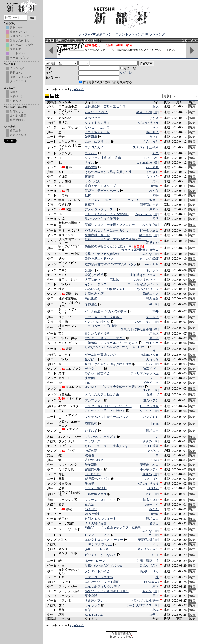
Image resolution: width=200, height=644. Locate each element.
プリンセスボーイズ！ (100, 437)
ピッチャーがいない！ (100, 555)
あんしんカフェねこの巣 (102, 394)
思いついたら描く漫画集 (102, 219)
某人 (155, 181)
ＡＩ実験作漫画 (96, 523)
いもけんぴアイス (139, 605)
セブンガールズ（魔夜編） (104, 317)
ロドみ (147, 364)
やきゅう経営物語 (97, 373)
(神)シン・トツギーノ (100, 549)
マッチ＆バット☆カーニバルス (107, 417)
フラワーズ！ (94, 441)
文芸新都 (15, 49)
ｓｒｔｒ (146, 411)
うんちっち (151, 141)
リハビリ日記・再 (97, 127)
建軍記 (89, 205)
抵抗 (88, 195)
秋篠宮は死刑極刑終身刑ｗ (140, 250)
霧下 (155, 587)
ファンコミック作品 (99, 577)
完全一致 (128, 68)
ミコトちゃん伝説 (97, 132)
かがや (154, 118)
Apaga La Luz (94, 615)
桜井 (155, 311)
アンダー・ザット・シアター (105, 338)
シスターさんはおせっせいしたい (108, 406)
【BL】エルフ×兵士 (99, 544)
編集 (192, 106)
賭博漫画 (91, 304)
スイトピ (152, 317)
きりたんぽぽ (149, 259)
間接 (155, 195)
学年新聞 (91, 465)
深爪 (155, 219)
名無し (154, 523)
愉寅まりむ (151, 500)
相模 (155, 610)
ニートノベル (18, 53)
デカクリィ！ (94, 369)
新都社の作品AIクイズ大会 (104, 565)
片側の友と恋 (94, 294)
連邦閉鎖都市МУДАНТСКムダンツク (111, 264)
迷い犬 (154, 338)
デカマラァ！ (94, 400)
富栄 (88, 610)
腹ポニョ (152, 431)
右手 (155, 153)
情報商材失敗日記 (97, 235)
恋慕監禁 (91, 424)
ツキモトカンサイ (97, 123)
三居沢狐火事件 (96, 494)
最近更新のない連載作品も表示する (106, 82)
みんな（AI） (149, 565)
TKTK (148, 390)
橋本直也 (146, 235)
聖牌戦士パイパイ (97, 479)
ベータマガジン (20, 58)
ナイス (89, 163)
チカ (149, 535)
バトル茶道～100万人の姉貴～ (106, 311)
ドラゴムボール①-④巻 (101, 326)
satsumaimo (144, 163)
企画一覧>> (190, 40)
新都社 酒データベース (102, 191)
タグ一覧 (126, 73)
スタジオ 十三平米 (146, 147)
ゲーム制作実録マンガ (100, 355)
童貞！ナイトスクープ (100, 186)
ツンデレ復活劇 (96, 488)
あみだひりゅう (148, 123)
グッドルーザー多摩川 (143, 200)
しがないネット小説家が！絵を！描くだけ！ (116, 347)
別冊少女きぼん (20, 40)
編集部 (14, 92)
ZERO (155, 460)
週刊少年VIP (18, 28)
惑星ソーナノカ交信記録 (102, 254)
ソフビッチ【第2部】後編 (103, 158)
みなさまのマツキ (146, 280)
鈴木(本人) (151, 582)
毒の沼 (89, 505)
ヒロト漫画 (151, 446)
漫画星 (89, 483)
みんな (154, 191)
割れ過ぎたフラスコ (145, 275)
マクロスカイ (94, 147)
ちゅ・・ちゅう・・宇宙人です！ (108, 446)
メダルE (153, 451)
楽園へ (89, 270)
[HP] (156, 112)
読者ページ (17, 96)
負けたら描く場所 (97, 334)
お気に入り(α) (19, 135)
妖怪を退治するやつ (99, 259)
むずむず (91, 431)
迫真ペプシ (151, 369)
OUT (155, 555)
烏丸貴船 (152, 298)
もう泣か (152, 177)
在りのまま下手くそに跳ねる (105, 411)
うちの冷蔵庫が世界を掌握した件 (108, 172)
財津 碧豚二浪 (148, 561)
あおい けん (149, 571)
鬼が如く (91, 359)
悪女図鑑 (91, 298)
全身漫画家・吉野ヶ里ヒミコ (105, 106)
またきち (152, 172)
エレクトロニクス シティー (104, 540)
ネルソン (152, 270)
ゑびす (154, 137)
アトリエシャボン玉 (145, 373)
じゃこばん (151, 479)
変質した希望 (94, 275)
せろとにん (93, 181)
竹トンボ (152, 343)
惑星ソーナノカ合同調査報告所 (107, 591)
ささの (147, 441)
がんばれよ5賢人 (96, 112)
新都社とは (17, 111)
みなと (154, 509)
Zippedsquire (144, 214)
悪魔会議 (91, 596)
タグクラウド (18, 81)
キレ (155, 127)
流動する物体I (95, 460)
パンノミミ (151, 417)
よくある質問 (18, 116)
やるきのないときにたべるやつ (107, 230)
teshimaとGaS (150, 355)
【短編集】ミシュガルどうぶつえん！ (111, 343)
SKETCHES (93, 474)
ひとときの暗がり (97, 322)
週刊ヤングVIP (19, 32)
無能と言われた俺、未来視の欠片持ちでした (116, 239)
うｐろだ (15, 101)
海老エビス (151, 294)
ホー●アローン (95, 561)
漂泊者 (89, 455)
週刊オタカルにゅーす (100, 519)
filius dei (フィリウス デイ (103, 587)
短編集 (89, 177)
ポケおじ (152, 132)
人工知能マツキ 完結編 (102, 280)
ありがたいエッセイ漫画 (102, 582)
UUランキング (155, 34)
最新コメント (106, 34)
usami (155, 186)
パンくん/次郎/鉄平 (145, 601)
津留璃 (154, 334)
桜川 (155, 351)
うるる (154, 378)
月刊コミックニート (22, 36)
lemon (155, 424)
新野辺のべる (149, 205)
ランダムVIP (87, 34)
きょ (155, 544)
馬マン (154, 209)
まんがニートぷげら (22, 45)
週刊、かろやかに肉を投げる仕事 (108, 364)
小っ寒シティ (149, 469)
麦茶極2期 (145, 540)
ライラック (93, 605)
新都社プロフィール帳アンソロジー (110, 225)
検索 (32, 18)
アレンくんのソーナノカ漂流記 (107, 214)
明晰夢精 (91, 167)
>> (82, 89)
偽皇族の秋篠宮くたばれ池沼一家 (108, 246)
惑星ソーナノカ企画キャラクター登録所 (113, 527)
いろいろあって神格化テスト (105, 289)
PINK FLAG (150, 158)
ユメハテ (91, 153)
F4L (87, 383)
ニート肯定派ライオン (143, 284)
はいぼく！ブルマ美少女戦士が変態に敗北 (114, 387)
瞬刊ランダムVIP (20, 77)
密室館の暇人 (94, 469)
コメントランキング (130, 34)
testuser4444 (151, 264)
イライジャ (151, 383)
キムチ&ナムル (148, 549)
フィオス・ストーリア (100, 500)
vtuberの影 (92, 514)
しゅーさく (151, 505)
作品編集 (15, 131)
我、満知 (152, 167)
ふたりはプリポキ (97, 141)
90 (150, 304)
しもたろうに (142, 322)
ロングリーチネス (97, 535)
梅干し (154, 615)
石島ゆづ (152, 394)
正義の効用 (93, 118)
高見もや (152, 243)
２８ (149, 494)
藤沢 (155, 106)
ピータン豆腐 (149, 230)
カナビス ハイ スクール (101, 200)
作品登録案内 (18, 120)
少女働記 (91, 378)
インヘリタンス (96, 284)
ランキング (17, 68)
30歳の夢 (91, 451)
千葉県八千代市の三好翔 (135, 329)
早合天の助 (144, 112)
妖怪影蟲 (91, 137)
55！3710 (91, 509)
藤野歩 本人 (149, 465)
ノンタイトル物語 (97, 571)
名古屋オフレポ (96, 601)
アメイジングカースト (100, 209)
